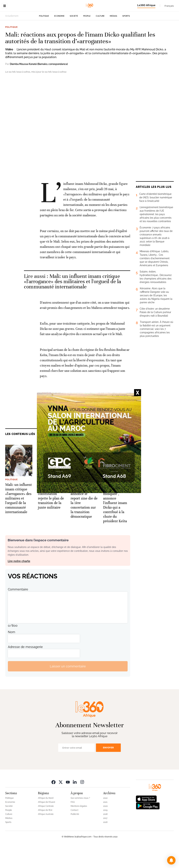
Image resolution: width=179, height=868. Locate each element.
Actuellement (12, 38)
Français (169, 6)
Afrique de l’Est (45, 832)
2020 (105, 828)
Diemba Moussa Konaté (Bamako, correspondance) (39, 86)
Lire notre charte (19, 583)
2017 (105, 840)
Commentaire (18, 611)
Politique (44, 38)
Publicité (75, 836)
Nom (12, 654)
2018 (105, 836)
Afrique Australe (46, 836)
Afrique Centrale (46, 828)
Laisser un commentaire (68, 688)
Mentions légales (79, 828)
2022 (105, 820)
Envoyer (108, 770)
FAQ (73, 824)
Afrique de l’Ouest (46, 824)
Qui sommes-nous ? (80, 820)
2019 (105, 832)
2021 (105, 824)
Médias (113, 38)
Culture (100, 38)
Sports (126, 38)
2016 (105, 844)
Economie (59, 38)
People (87, 38)
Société (74, 38)
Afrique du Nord (46, 820)
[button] (171, 860)
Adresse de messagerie (25, 669)
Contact (74, 832)
